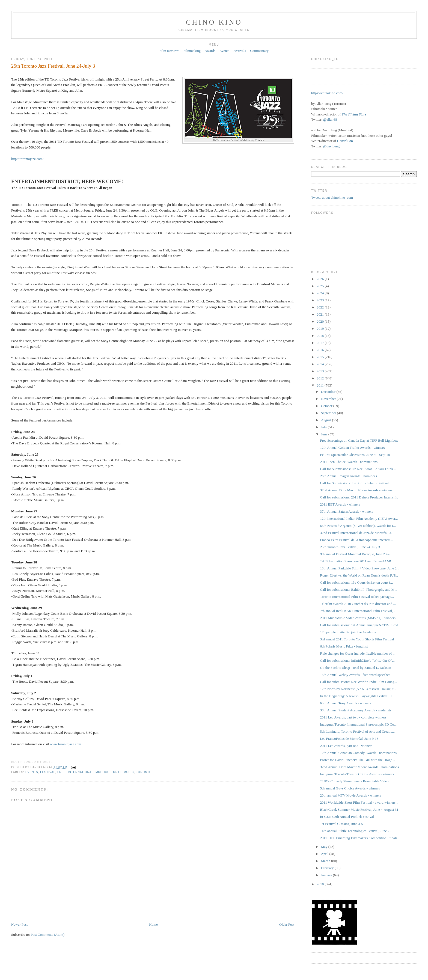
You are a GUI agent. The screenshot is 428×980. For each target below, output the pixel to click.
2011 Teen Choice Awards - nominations (349, 462)
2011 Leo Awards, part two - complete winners (353, 717)
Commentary (259, 51)
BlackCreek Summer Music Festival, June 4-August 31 (359, 810)
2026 (321, 279)
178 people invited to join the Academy (348, 632)
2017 (321, 343)
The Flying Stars (354, 114)
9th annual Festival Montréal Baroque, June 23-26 (356, 554)
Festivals (240, 51)
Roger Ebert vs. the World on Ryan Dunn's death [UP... (359, 575)
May (325, 847)
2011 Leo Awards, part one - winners (346, 746)
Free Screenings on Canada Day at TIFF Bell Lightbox (359, 440)
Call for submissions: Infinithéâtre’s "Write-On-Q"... (357, 660)
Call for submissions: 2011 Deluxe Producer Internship (359, 497)
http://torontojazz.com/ (27, 159)
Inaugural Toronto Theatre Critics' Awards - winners (357, 774)
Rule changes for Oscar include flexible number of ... (358, 653)
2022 (321, 307)
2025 (321, 286)
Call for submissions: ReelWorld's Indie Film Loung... (359, 682)
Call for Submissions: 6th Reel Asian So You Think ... (358, 469)
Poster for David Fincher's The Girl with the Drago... (358, 760)
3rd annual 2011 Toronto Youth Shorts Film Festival (357, 639)
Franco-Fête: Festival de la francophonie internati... (357, 540)
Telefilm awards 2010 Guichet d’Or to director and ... (358, 604)
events (32, 772)
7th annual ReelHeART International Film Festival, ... (358, 611)
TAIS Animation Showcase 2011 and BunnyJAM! (356, 561)
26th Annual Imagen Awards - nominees (349, 476)
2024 (321, 293)
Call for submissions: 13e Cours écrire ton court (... (357, 582)
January (327, 875)
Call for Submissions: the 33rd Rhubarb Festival (354, 483)
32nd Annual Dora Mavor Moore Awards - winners (356, 490)
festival (48, 772)
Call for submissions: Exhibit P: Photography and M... (359, 590)
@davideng (331, 146)
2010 (321, 884)
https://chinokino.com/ (327, 93)
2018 (321, 336)
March (326, 861)
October (327, 406)
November (329, 399)
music (129, 772)
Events (224, 51)
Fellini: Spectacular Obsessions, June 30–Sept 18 (355, 455)
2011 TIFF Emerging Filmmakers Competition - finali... (360, 838)
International (81, 772)
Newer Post (19, 924)
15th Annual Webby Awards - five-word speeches (355, 675)
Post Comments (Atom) (47, 935)
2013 (321, 371)
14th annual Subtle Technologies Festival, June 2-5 (356, 831)
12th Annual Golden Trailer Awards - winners (353, 448)
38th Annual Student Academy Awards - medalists (356, 710)
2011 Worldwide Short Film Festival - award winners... (359, 802)
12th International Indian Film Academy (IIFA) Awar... (359, 519)
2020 (321, 321)
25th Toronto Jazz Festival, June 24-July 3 (53, 66)
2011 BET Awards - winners (340, 504)
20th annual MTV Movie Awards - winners (351, 795)
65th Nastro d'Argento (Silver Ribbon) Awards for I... (358, 526)
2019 (321, 329)
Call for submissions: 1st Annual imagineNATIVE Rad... (361, 625)
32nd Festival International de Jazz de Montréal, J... (357, 533)
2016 (321, 350)
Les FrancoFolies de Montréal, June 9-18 (349, 739)
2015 (321, 357)
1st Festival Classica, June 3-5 (342, 824)
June (325, 434)
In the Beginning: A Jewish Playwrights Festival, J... (357, 696)
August (327, 420)
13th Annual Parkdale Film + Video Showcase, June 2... (360, 568)
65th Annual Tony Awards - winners (346, 703)
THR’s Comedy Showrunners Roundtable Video (354, 781)
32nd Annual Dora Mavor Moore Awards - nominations (360, 767)
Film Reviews (169, 51)
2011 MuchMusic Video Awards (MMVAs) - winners (358, 618)
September (329, 413)
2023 (321, 300)
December (329, 392)
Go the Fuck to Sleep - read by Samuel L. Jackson (356, 668)
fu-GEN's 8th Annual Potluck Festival (347, 817)
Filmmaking (192, 51)
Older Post (287, 924)
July (324, 427)
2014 (321, 364)
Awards (210, 51)
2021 (321, 314)
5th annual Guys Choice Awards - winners (350, 788)
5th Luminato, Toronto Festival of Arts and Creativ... (358, 731)
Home (153, 924)
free (62, 772)
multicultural (109, 772)
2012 (321, 378)
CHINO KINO (214, 22)
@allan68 (330, 119)
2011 (321, 385)
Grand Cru (345, 141)
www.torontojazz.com (66, 744)
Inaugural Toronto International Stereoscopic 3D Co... (358, 724)
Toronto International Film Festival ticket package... (357, 597)
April (325, 854)
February (328, 868)
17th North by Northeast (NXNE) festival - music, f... (358, 689)
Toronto (144, 772)
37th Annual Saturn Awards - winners (347, 511)
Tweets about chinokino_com (332, 198)
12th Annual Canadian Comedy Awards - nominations (358, 753)
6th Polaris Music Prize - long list (344, 646)
